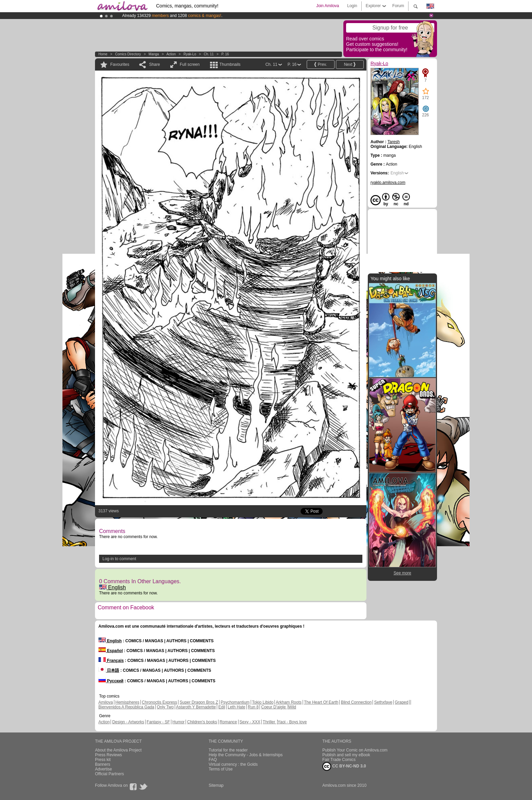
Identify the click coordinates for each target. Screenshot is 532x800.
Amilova (106, 702)
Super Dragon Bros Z (199, 702)
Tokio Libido (263, 702)
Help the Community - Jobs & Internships (246, 755)
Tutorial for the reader (228, 750)
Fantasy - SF (158, 722)
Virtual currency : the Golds (233, 764)
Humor (178, 722)
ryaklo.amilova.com (388, 183)
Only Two (165, 707)
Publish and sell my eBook (346, 755)
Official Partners (109, 774)
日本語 (109, 670)
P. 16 (225, 54)
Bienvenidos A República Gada (126, 707)
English (112, 587)
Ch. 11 (208, 54)
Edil (222, 707)
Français (111, 661)
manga (154, 54)
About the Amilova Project (118, 750)
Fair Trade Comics (339, 760)
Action (171, 54)
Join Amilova (328, 6)
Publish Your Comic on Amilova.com (355, 750)
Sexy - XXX (250, 722)
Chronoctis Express (159, 702)
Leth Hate (236, 707)
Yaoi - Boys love (292, 722)
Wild (292, 707)
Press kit (103, 760)
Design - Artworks (128, 722)
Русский (111, 681)
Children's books (202, 722)
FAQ (213, 760)
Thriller (269, 722)
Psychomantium (235, 702)
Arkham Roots (289, 702)
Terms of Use (221, 769)
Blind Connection (356, 702)
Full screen (190, 64)
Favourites (120, 64)
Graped (401, 702)
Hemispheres (127, 702)
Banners (103, 764)
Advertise (103, 769)
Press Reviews (108, 755)
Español (111, 651)
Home (103, 54)
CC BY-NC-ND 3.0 (344, 766)
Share (154, 64)
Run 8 (253, 707)
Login (352, 6)
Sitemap (216, 785)
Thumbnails (230, 64)
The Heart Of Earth (321, 702)
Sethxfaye (383, 702)
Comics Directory (128, 54)
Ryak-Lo (190, 54)
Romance (228, 722)
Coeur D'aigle (274, 707)
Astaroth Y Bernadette (196, 707)
